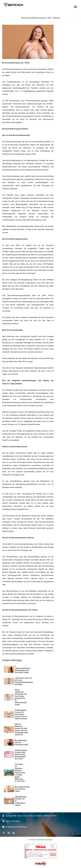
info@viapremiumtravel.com (16, 827)
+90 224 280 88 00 (13, 821)
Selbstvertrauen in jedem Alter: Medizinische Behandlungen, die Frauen (14, 754)
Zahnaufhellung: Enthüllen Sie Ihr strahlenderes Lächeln (14, 801)
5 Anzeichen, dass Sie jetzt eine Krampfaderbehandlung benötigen (14, 681)
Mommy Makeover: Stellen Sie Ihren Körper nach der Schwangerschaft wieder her (14, 729)
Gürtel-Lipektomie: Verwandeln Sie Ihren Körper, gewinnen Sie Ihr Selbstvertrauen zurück (14, 697)
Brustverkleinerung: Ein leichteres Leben (14, 789)
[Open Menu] (75, 7)
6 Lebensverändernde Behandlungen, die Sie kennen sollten (14, 669)
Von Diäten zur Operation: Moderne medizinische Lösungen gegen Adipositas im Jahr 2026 (14, 773)
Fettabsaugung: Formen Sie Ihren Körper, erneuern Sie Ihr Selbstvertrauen (14, 714)
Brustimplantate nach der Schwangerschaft (14, 742)
